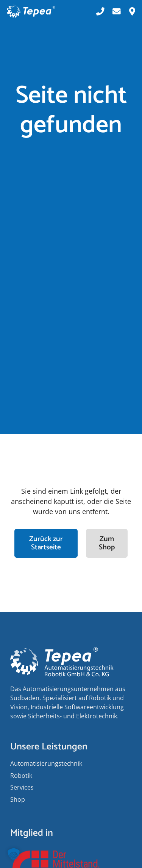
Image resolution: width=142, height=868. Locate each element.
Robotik (21, 776)
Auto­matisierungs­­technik (46, 763)
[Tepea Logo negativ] (31, 11)
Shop (18, 799)
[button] (14, 854)
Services (22, 787)
